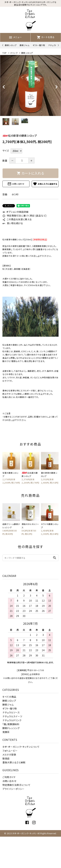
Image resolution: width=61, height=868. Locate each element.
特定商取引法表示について (16, 785)
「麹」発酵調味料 (11, 724)
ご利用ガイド (9, 777)
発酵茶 (6, 732)
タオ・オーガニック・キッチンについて (21, 747)
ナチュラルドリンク (12, 720)
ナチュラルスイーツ (12, 716)
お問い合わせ (16, 184)
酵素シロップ (11, 45)
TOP (5, 53)
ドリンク (14, 53)
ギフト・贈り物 (39, 45)
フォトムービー (10, 751)
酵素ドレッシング (11, 728)
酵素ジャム (25, 45)
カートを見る (46, 37)
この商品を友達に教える (17, 219)
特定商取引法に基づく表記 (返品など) (24, 216)
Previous (3, 45)
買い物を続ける (13, 223)
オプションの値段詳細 (15, 212)
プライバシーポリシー (13, 789)
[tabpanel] (30, 85)
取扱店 (6, 758)
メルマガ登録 (9, 755)
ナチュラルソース (11, 712)
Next (58, 45)
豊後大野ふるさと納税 (14, 762)
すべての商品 (9, 697)
